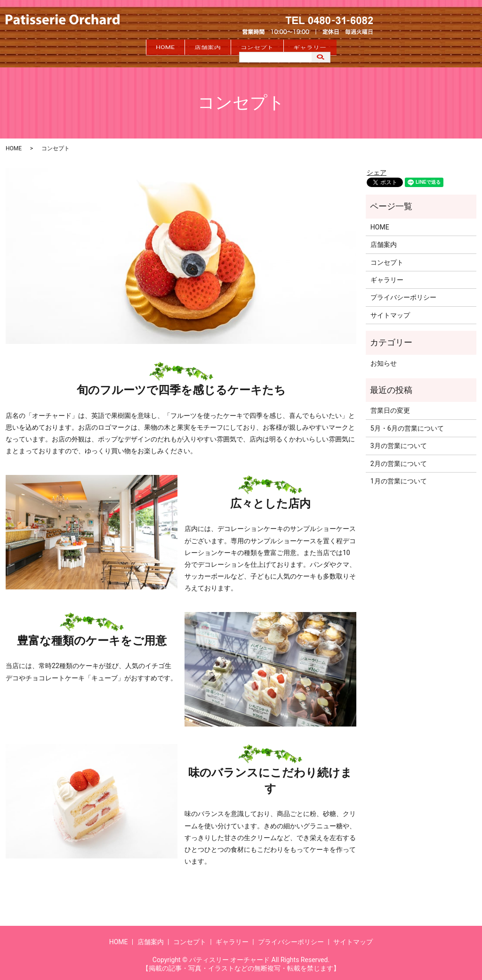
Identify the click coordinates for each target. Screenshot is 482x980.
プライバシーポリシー (403, 294)
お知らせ (384, 359)
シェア (377, 169)
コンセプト (269, 48)
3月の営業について (399, 441)
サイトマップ (390, 311)
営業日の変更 (390, 407)
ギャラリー (345, 48)
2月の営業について (399, 459)
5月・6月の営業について (407, 424)
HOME (130, 48)
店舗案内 (196, 48)
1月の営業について (399, 477)
